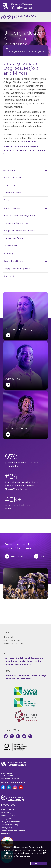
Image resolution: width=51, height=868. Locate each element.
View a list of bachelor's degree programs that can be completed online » (25, 150)
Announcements (8, 816)
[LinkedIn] (18, 736)
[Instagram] (30, 736)
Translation (6, 834)
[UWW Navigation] (45, 6)
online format (28, 141)
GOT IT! (39, 863)
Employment (6, 819)
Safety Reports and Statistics (13, 831)
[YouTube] (24, 736)
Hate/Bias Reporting (9, 825)
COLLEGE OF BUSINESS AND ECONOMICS (19, 17)
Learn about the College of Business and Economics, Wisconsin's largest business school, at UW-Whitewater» (23, 661)
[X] (12, 736)
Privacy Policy (7, 828)
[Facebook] (6, 736)
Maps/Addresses (8, 809)
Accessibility (6, 813)
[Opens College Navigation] (26, 50)
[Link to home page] (18, 6)
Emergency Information (11, 822)
